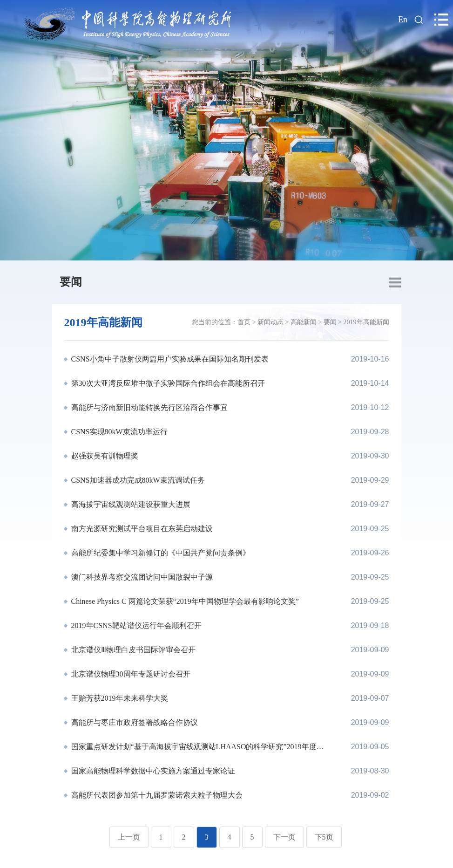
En (403, 20)
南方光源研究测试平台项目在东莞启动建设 (141, 529)
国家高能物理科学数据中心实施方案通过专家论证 (152, 771)
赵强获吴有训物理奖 (104, 456)
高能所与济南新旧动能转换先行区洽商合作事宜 (149, 407)
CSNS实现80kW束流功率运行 (118, 432)
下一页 (284, 837)
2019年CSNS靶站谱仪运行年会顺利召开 (135, 625)
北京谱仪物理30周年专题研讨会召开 (130, 674)
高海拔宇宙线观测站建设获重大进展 (130, 504)
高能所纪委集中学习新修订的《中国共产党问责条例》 (160, 553)
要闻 (71, 282)
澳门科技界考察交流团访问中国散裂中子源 (141, 577)
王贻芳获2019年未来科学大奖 (119, 698)
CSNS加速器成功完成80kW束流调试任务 (137, 480)
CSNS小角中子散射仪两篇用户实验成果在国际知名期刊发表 (169, 359)
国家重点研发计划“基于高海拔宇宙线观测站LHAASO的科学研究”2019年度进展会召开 (197, 747)
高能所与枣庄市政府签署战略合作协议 (134, 722)
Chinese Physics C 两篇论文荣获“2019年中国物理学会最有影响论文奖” (184, 601)
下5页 (324, 837)
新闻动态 (270, 322)
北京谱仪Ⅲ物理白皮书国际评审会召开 (132, 650)
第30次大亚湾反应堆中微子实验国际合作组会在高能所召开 (167, 383)
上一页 (129, 837)
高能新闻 (304, 322)
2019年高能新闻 (366, 322)
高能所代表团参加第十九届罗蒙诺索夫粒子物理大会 (156, 795)
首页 (244, 322)
